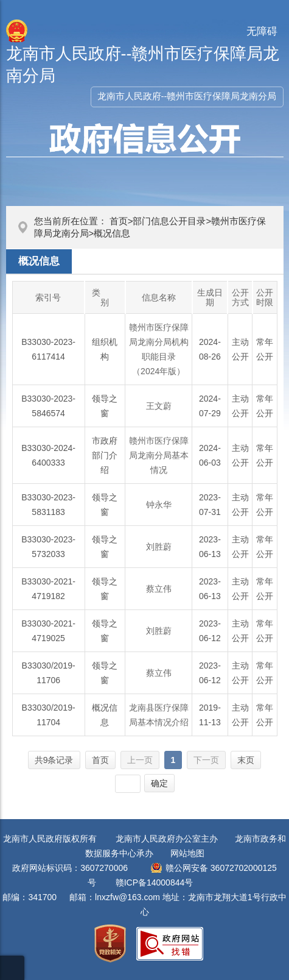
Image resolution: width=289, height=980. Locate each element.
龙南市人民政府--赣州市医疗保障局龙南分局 (187, 96)
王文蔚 (159, 406)
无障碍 (262, 31)
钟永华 (159, 505)
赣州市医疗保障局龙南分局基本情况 (159, 455)
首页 (119, 221)
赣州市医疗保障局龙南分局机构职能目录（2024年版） (159, 349)
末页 (246, 760)
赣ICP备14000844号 (155, 882)
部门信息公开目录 (169, 221)
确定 (159, 783)
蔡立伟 (159, 589)
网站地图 (187, 853)
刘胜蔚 (159, 547)
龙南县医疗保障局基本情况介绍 (159, 715)
